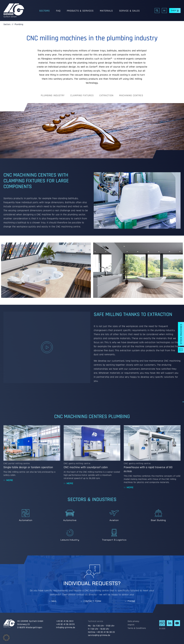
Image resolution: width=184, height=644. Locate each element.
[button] (6, 638)
